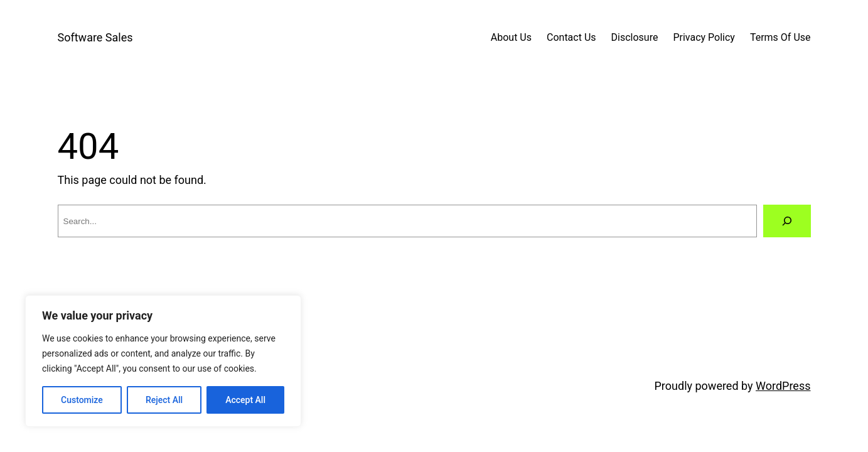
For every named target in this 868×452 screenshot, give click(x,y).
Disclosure (635, 37)
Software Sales (95, 37)
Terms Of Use (780, 37)
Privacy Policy (704, 37)
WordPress (783, 386)
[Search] (787, 221)
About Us (511, 37)
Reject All (164, 400)
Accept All (245, 400)
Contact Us (571, 37)
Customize (82, 400)
